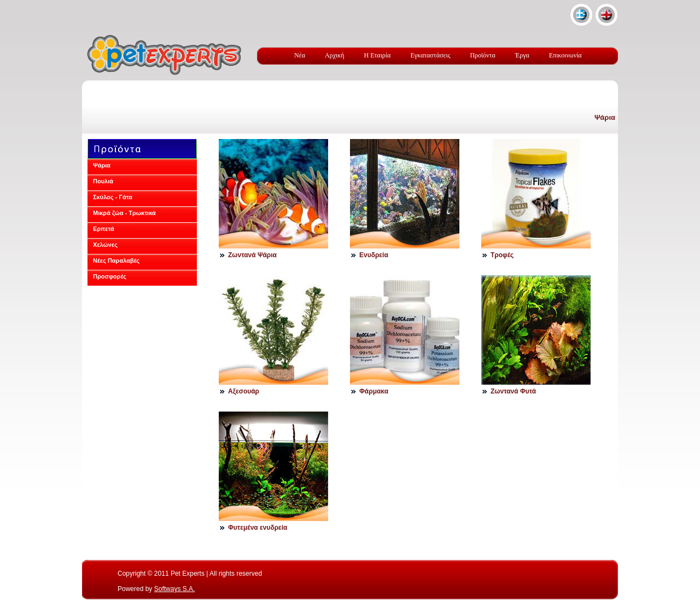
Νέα (300, 55)
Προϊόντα (482, 55)
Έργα (522, 55)
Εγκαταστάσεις (430, 55)
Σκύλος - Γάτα (113, 197)
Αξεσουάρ (244, 391)
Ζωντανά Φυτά (513, 391)
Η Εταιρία (378, 55)
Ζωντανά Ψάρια (252, 255)
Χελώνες (105, 245)
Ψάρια (605, 117)
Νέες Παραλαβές (116, 260)
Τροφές (502, 255)
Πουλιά (103, 181)
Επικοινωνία (565, 55)
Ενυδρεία (374, 255)
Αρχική (335, 55)
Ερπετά (104, 229)
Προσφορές (110, 276)
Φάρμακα (374, 391)
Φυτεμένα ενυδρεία (258, 528)
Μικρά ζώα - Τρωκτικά (124, 213)
